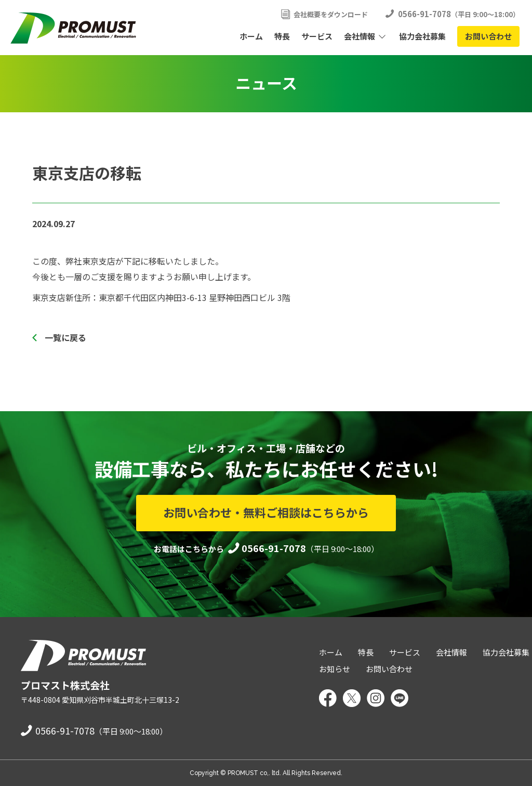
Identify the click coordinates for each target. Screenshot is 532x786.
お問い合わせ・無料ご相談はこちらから (266, 512)
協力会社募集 (422, 36)
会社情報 (360, 36)
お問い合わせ (488, 36)
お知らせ (335, 669)
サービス (317, 36)
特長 (282, 36)
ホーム (251, 36)
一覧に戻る (65, 337)
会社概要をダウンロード (331, 14)
